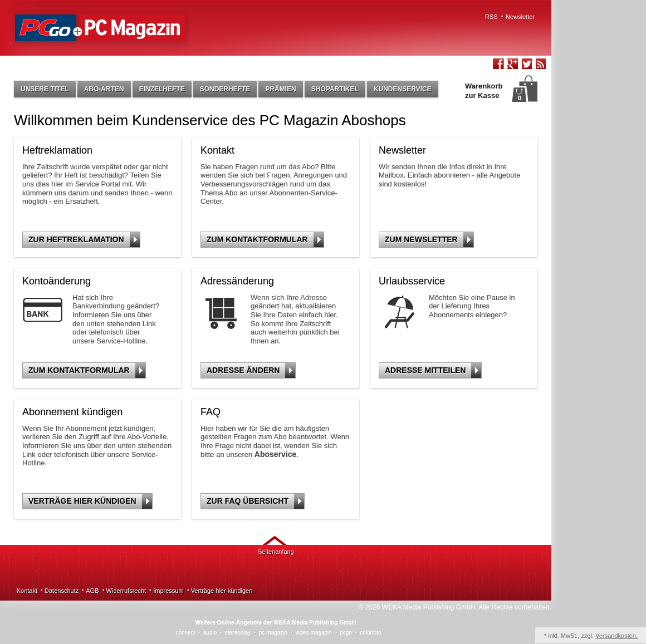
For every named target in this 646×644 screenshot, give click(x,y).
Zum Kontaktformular (265, 240)
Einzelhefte (162, 89)
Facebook (498, 65)
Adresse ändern (251, 370)
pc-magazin (273, 633)
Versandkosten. (616, 636)
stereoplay (238, 633)
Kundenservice (403, 89)
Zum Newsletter (429, 240)
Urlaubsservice (412, 281)
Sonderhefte (225, 89)
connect (185, 633)
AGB (92, 591)
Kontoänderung (57, 281)
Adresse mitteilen (433, 370)
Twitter (526, 65)
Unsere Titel (45, 89)
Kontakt (217, 150)
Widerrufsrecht (126, 591)
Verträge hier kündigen (90, 501)
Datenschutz (62, 591)
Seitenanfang (276, 552)
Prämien (280, 89)
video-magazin (314, 633)
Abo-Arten (104, 89)
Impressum (168, 591)
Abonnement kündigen (72, 412)
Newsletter (520, 17)
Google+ (512, 65)
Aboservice (275, 454)
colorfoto (370, 633)
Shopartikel (335, 89)
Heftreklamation (57, 150)
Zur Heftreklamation (84, 240)
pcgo (346, 633)
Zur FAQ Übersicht (255, 501)
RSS (491, 17)
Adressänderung (237, 281)
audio (210, 633)
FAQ (211, 412)
